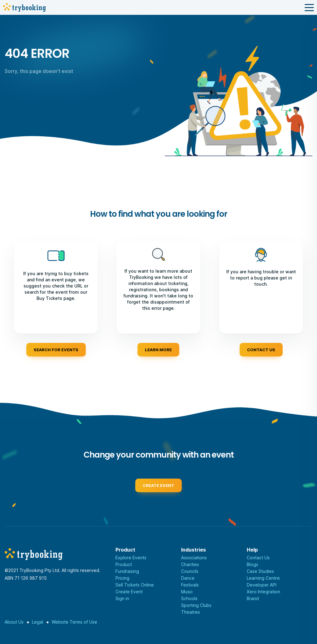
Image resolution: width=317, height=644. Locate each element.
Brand (253, 598)
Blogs (252, 564)
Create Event (129, 592)
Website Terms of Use (74, 622)
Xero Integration (263, 592)
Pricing (122, 578)
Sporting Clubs (196, 605)
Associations (194, 558)
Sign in (122, 598)
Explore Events (131, 558)
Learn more (158, 350)
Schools (189, 598)
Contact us (261, 350)
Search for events (56, 350)
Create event (158, 487)
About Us (14, 622)
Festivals (190, 585)
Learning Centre (263, 578)
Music (187, 592)
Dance (188, 578)
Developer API (262, 585)
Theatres (191, 612)
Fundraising (127, 571)
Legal (37, 622)
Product (124, 564)
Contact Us (258, 558)
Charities (190, 564)
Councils (190, 571)
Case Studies (260, 571)
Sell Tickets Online (135, 585)
